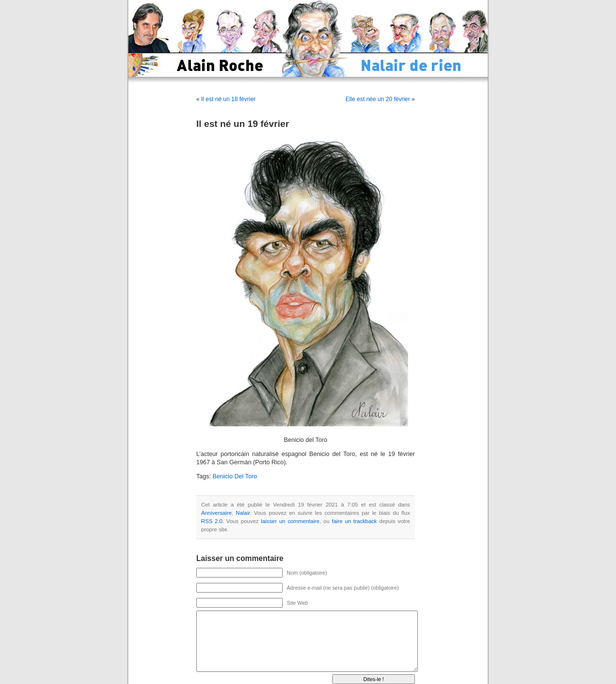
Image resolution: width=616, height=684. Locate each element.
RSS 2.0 (212, 521)
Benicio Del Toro (235, 476)
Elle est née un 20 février (378, 99)
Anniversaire (216, 513)
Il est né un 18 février (228, 99)
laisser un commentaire (290, 521)
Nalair (243, 513)
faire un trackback (354, 521)
